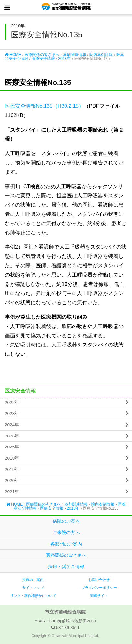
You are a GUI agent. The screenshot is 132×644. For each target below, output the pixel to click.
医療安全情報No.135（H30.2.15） (44, 106)
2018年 (64, 59)
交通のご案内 (33, 580)
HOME (13, 55)
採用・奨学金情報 (66, 566)
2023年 (12, 414)
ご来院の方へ (66, 532)
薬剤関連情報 (75, 55)
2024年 (12, 425)
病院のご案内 (66, 521)
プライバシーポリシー (99, 588)
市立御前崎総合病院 (66, 7)
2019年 (12, 469)
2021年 (12, 492)
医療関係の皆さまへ (42, 55)
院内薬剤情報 (101, 55)
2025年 (12, 447)
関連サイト (99, 596)
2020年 (12, 480)
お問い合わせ (99, 580)
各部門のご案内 (66, 544)
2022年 (12, 403)
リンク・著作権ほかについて (33, 596)
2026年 (12, 436)
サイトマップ (33, 588)
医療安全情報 (43, 59)
